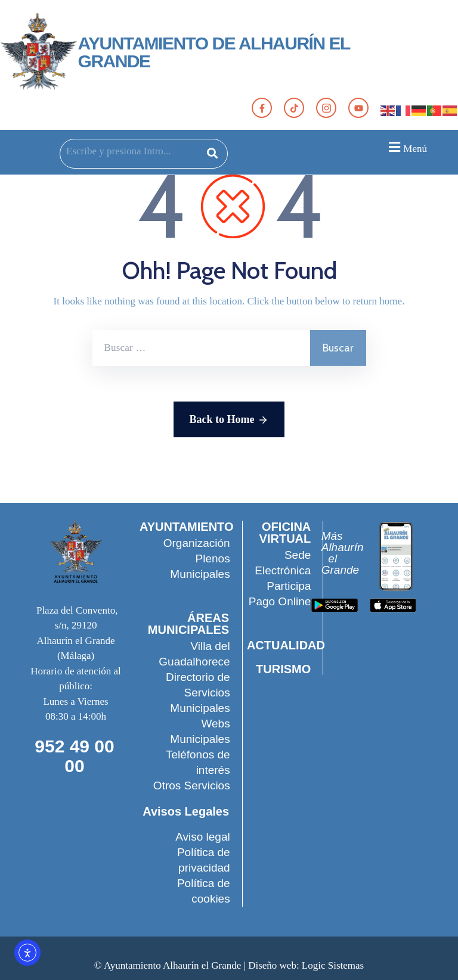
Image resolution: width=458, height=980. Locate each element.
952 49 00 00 (74, 756)
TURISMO (283, 669)
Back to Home (229, 420)
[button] (406, 147)
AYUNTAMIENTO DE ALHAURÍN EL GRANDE (214, 52)
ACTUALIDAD (286, 645)
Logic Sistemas (333, 965)
